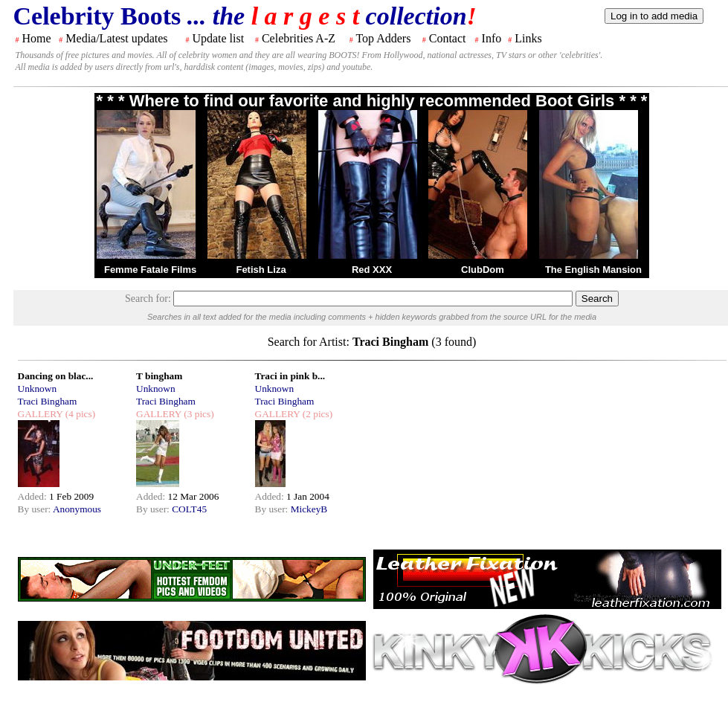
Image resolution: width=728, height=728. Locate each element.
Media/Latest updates (116, 38)
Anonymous (77, 509)
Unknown (38, 389)
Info (492, 38)
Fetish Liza (261, 270)
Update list (218, 38)
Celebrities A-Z (299, 38)
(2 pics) (316, 414)
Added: (34, 496)
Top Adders (383, 38)
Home (37, 38)
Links (528, 38)
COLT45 (189, 509)
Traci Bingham (48, 401)
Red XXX (372, 270)
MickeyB (309, 509)
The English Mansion (593, 270)
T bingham (159, 376)
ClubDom (483, 270)
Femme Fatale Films (150, 270)
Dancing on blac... (56, 376)
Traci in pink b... (290, 376)
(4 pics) (79, 414)
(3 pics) (198, 414)
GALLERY (41, 414)
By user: (35, 509)
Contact (448, 38)
